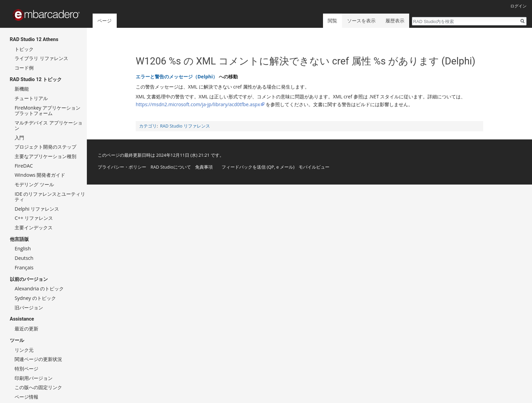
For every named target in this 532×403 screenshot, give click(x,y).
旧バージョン (29, 308)
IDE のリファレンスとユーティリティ (50, 197)
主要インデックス (34, 227)
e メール (285, 167)
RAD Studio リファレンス (185, 126)
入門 (19, 138)
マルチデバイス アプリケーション (49, 125)
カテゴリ (148, 126)
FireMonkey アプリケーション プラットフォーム (47, 110)
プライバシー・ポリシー (122, 167)
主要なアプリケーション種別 (45, 156)
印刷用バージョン (34, 378)
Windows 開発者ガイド (40, 175)
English (23, 248)
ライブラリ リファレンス (41, 58)
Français (24, 267)
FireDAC (24, 166)
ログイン (518, 6)
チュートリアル (31, 98)
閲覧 (332, 21)
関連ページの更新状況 (38, 359)
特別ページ (26, 369)
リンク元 (24, 350)
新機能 (22, 89)
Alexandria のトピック (39, 289)
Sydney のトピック (35, 298)
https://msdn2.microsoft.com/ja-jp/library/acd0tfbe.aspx (198, 104)
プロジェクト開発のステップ (45, 147)
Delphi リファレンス (37, 209)
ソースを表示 (361, 21)
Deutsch (24, 258)
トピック (24, 49)
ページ (104, 21)
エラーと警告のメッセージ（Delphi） (177, 76)
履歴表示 (395, 21)
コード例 (24, 68)
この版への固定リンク (38, 387)
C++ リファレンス (34, 218)
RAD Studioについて (171, 167)
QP (271, 167)
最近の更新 (26, 329)
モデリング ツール (34, 184)
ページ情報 (26, 397)
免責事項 (204, 167)
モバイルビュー (314, 167)
